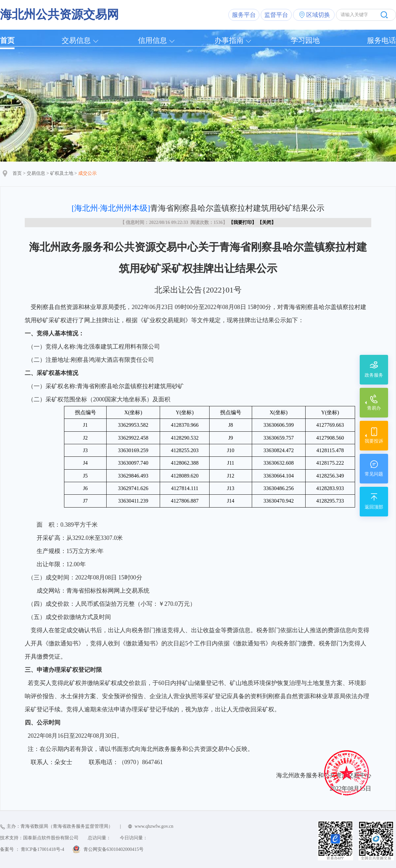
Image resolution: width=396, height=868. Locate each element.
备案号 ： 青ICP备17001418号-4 (32, 849)
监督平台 (276, 15)
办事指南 (229, 40)
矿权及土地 (62, 173)
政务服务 (374, 375)
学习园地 (305, 40)
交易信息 (76, 40)
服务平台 (244, 15)
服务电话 (381, 40)
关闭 (267, 222)
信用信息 (152, 40)
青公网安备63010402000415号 (114, 849)
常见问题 (374, 474)
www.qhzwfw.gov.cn (154, 826)
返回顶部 (374, 507)
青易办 (374, 408)
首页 (7, 40)
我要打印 (243, 222)
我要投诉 (374, 441)
